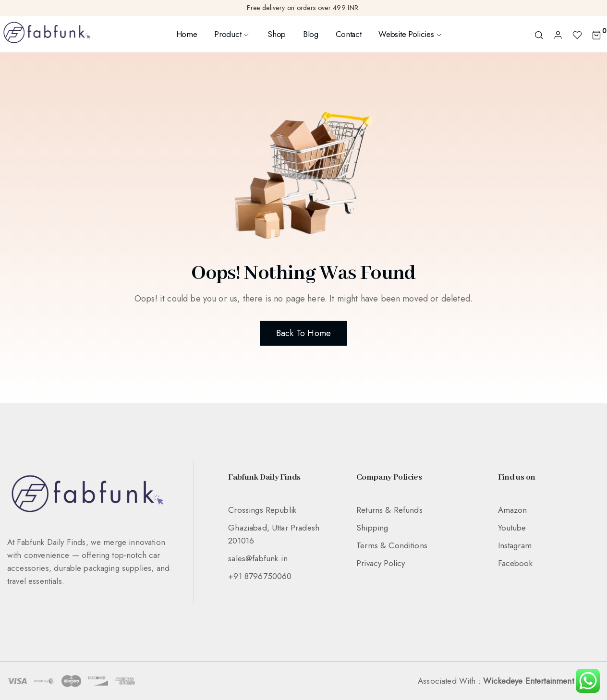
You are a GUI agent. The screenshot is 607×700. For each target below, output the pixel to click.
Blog (311, 34)
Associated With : (509, 681)
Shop (277, 34)
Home (187, 34)
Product (232, 34)
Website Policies (411, 34)
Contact (349, 34)
